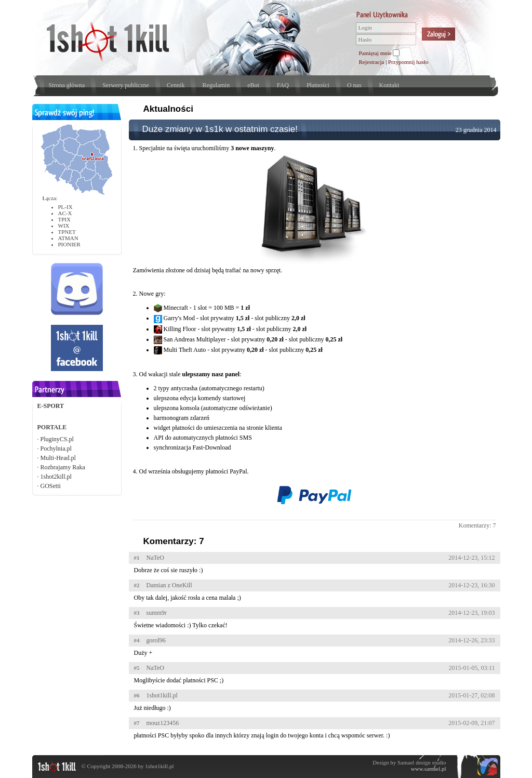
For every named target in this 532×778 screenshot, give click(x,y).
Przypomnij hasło (408, 62)
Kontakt (389, 85)
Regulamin (216, 85)
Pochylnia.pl (56, 449)
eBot (253, 85)
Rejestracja (372, 62)
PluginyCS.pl (57, 439)
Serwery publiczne (126, 85)
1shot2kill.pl (56, 477)
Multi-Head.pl (58, 458)
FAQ (283, 85)
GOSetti (51, 486)
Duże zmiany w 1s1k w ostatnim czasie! (220, 129)
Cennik (176, 85)
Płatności (318, 85)
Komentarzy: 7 (477, 525)
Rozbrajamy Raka (63, 467)
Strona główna (67, 85)
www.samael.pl (429, 769)
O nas (354, 85)
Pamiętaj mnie (375, 53)
